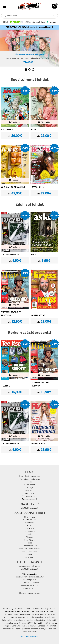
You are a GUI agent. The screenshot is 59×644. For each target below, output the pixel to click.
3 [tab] (33, 70)
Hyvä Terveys (30, 517)
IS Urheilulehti (30, 531)
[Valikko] (4, 6)
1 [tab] (26, 70)
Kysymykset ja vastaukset (29, 476)
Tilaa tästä (28, 62)
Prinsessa (30, 537)
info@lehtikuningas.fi (29, 508)
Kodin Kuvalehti (30, 520)
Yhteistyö (29, 488)
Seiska (29, 526)
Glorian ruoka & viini (29, 551)
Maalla (29, 534)
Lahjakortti (29, 490)
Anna (30, 554)
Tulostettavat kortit (30, 499)
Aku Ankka (29, 528)
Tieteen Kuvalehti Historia (29, 549)
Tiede (30, 543)
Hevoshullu (30, 557)
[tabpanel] (29, 48)
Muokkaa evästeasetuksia (30, 593)
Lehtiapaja (30, 493)
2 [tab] (30, 70)
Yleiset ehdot (29, 485)
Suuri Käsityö (29, 540)
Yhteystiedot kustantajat (30, 479)
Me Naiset (29, 523)
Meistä (30, 482)
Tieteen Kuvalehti (30, 546)
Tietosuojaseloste (30, 496)
